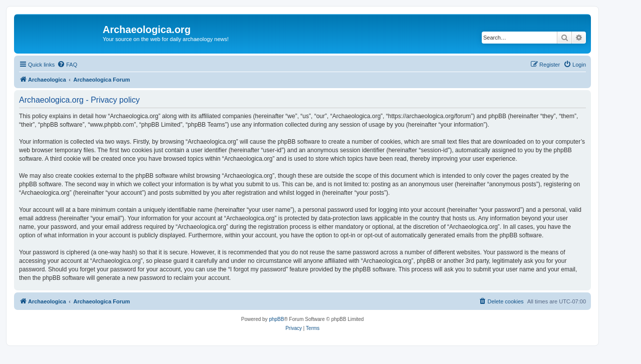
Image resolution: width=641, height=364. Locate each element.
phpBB (276, 319)
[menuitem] (67, 65)
